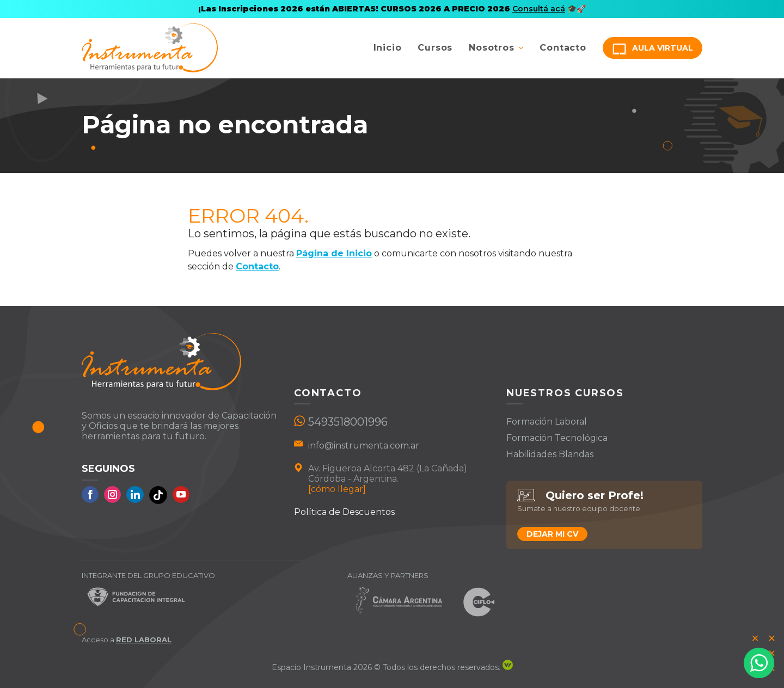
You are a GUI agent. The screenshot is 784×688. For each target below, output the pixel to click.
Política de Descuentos (344, 512)
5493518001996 (348, 422)
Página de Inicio (334, 253)
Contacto (563, 48)
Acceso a (127, 640)
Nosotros (491, 48)
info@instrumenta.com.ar (364, 446)
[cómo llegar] (337, 489)
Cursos (435, 48)
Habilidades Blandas (550, 454)
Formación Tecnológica (557, 438)
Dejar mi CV (552, 534)
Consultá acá (539, 9)
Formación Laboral (547, 422)
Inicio (388, 48)
